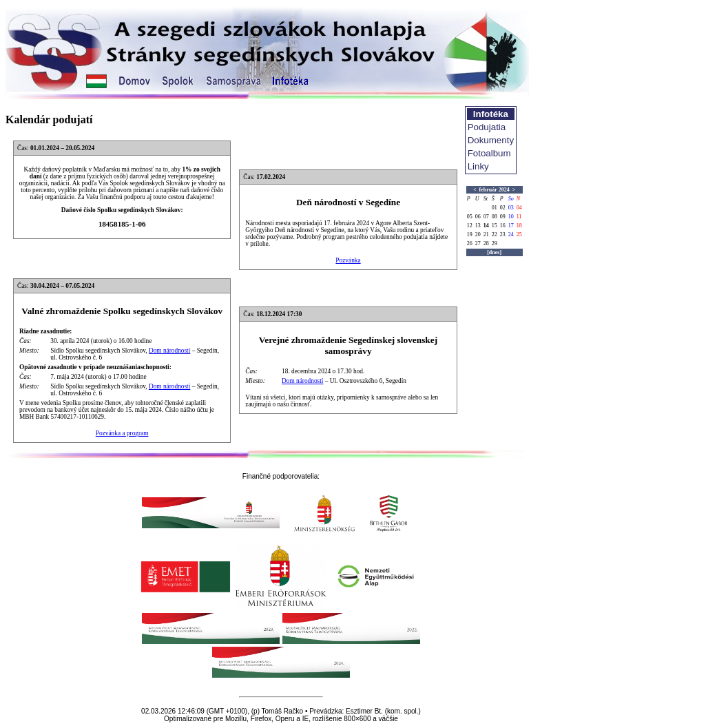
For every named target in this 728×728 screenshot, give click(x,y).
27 (478, 243)
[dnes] (494, 252)
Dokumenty (491, 140)
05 (470, 217)
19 (470, 235)
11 (519, 217)
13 (478, 226)
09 (503, 217)
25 (519, 235)
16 (503, 226)
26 (470, 243)
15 (495, 226)
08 (495, 217)
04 (519, 208)
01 (495, 208)
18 (519, 226)
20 (478, 235)
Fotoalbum (489, 153)
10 (511, 217)
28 (486, 243)
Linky (478, 166)
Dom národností (169, 351)
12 (470, 226)
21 (486, 235)
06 (478, 217)
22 (495, 235)
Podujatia (487, 127)
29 (495, 243)
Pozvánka (348, 260)
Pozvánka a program (122, 433)
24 (511, 235)
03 (511, 208)
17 (511, 226)
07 (486, 217)
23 (503, 235)
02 (503, 208)
